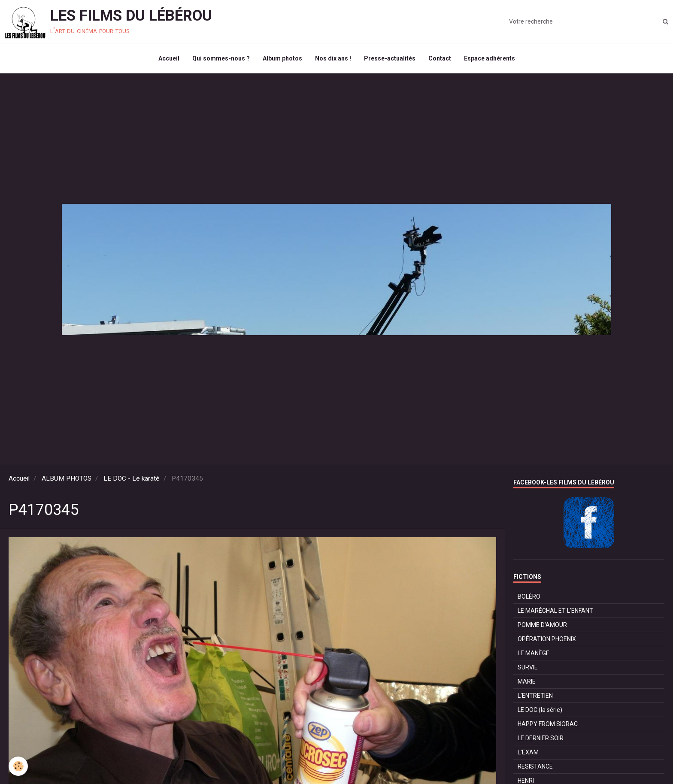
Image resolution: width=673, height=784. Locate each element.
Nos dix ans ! (333, 58)
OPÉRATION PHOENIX (547, 639)
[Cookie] (18, 766)
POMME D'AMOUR (542, 625)
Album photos (282, 58)
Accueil (169, 58)
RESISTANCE (535, 766)
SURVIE (528, 667)
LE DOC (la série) (540, 710)
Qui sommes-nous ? (221, 58)
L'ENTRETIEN (535, 696)
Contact (440, 58)
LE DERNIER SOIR (541, 738)
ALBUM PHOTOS (67, 478)
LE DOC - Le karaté (132, 478)
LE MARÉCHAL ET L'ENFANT (555, 611)
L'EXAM (528, 752)
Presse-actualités (390, 58)
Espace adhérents (490, 58)
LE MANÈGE (534, 653)
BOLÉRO (529, 596)
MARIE (527, 681)
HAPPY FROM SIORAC (548, 724)
